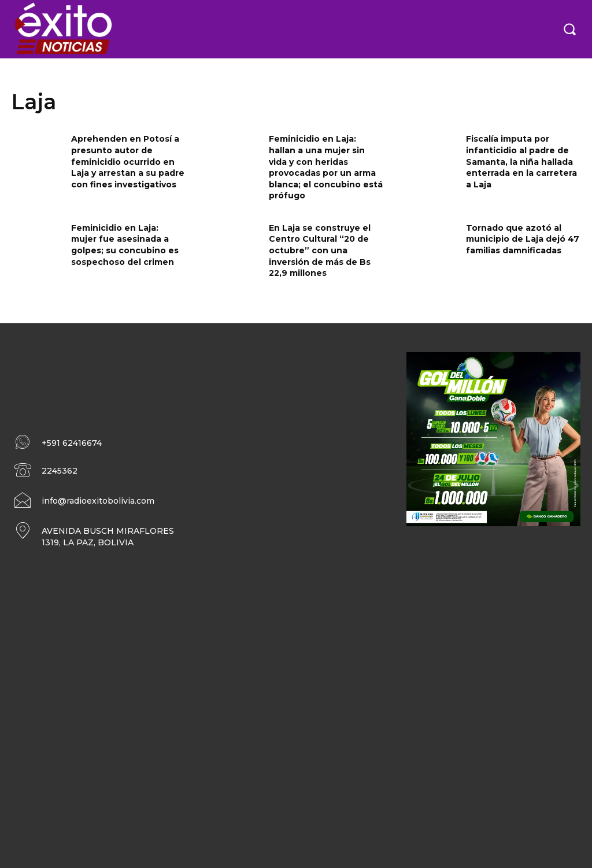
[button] (569, 29)
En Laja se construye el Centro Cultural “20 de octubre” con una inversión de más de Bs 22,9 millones (320, 250)
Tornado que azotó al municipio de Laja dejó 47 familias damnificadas (523, 239)
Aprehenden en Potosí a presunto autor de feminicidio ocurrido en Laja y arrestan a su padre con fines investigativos (128, 161)
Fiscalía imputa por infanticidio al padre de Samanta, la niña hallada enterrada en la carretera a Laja (521, 161)
